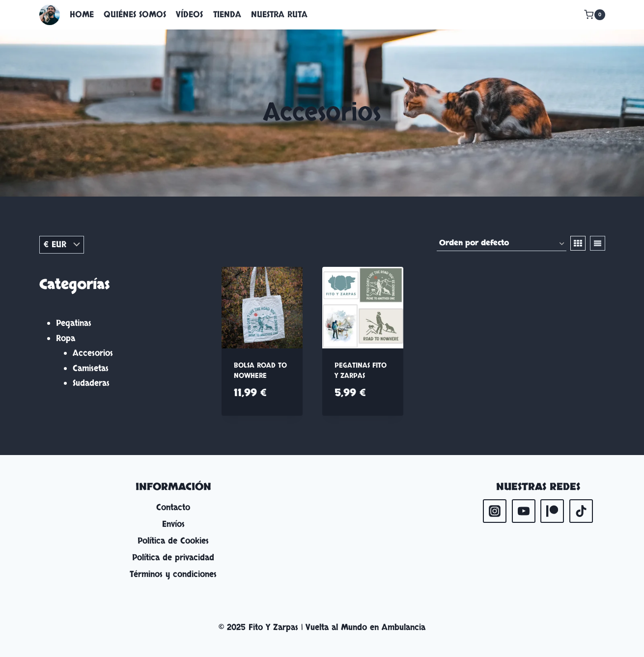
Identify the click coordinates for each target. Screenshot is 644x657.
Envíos (173, 524)
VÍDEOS (189, 14)
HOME (82, 14)
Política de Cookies (173, 541)
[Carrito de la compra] (594, 15)
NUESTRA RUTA (279, 14)
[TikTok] (581, 511)
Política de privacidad (173, 557)
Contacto (173, 507)
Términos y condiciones (173, 574)
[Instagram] (495, 511)
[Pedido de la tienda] (502, 244)
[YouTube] (524, 511)
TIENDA (227, 14)
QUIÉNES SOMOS (135, 14)
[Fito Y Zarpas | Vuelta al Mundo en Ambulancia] (50, 15)
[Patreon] (552, 511)
